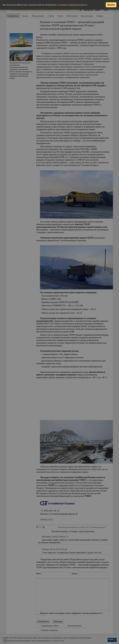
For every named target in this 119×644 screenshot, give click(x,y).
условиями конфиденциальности (73, 5)
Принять (111, 5)
